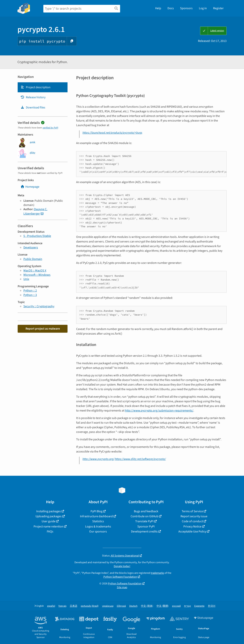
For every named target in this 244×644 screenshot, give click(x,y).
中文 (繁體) (163, 606)
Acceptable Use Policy (192, 532)
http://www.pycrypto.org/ (98, 459)
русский (176, 606)
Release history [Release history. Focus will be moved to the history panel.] (33, 97)
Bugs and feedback (146, 511)
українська (108, 606)
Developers (31, 247)
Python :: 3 (30, 295)
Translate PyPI (144, 521)
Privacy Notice (192, 527)
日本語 (74, 606)
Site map (122, 587)
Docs (171, 8)
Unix (26, 279)
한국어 (212, 606)
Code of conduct (192, 521)
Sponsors (186, 8)
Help (158, 8)
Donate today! (122, 566)
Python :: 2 (30, 291)
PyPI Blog (96, 511)
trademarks (157, 573)
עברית (188, 606)
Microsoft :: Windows (37, 275)
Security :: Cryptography (39, 306)
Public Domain (33, 259)
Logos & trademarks (98, 527)
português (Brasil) (90, 606)
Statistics (98, 521)
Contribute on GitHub (144, 516)
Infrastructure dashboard (96, 516)
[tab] (43, 87)
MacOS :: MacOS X (35, 271)
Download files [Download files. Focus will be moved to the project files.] (33, 107)
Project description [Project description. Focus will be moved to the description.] (35, 87)
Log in (203, 8)
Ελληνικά (121, 606)
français (62, 606)
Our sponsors (98, 532)
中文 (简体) (147, 606)
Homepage (30, 187)
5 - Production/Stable (37, 236)
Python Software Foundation (120, 577)
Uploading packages (49, 516)
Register (218, 8)
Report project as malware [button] (43, 329)
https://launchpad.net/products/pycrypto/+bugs (112, 133)
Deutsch (133, 606)
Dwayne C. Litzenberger (35, 211)
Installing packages (49, 511)
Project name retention (48, 527)
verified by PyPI (50, 128)
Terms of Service (192, 511)
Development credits (144, 532)
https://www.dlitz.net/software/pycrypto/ (140, 459)
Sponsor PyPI (146, 527)
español (51, 606)
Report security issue (194, 516)
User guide (49, 521)
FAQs (50, 532)
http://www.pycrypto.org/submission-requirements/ (159, 411)
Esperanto (199, 606)
